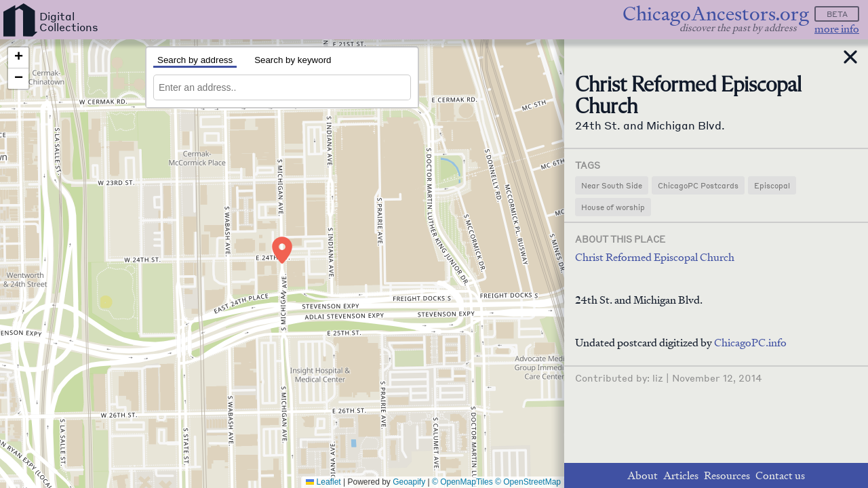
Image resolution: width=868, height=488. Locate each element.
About (643, 475)
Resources (727, 475)
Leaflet (323, 482)
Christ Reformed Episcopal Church (655, 257)
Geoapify (409, 482)
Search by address (195, 60)
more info (837, 29)
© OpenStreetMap (528, 482)
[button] (282, 250)
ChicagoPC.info (750, 343)
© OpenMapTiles (462, 482)
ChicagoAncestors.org (716, 14)
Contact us (780, 475)
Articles (681, 475)
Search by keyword (293, 60)
